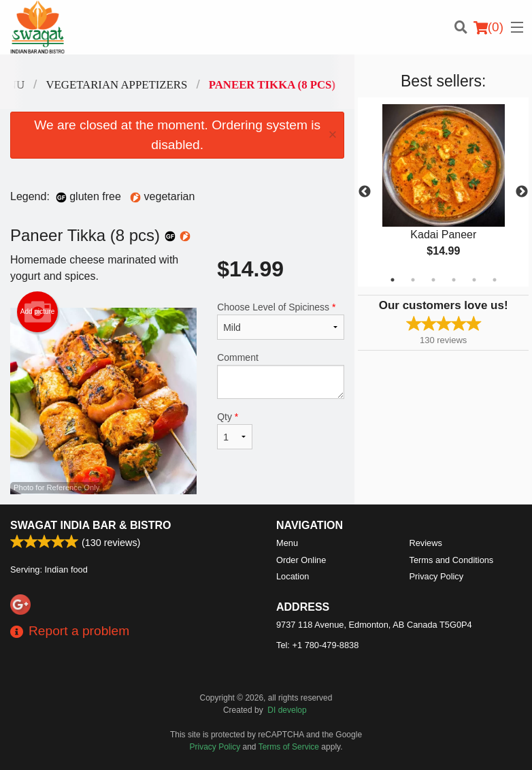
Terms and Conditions (452, 560)
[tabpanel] (443, 192)
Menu (287, 543)
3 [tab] (433, 280)
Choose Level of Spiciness (281, 321)
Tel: (317, 645)
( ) (488, 27)
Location (293, 576)
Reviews (426, 543)
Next (522, 192)
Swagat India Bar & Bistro (90, 525)
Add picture (38, 312)
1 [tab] (393, 280)
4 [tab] (454, 280)
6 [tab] (495, 280)
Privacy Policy (437, 576)
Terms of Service (289, 747)
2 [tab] (413, 280)
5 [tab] (474, 280)
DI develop (287, 710)
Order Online (301, 560)
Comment (281, 375)
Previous (365, 192)
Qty (235, 430)
